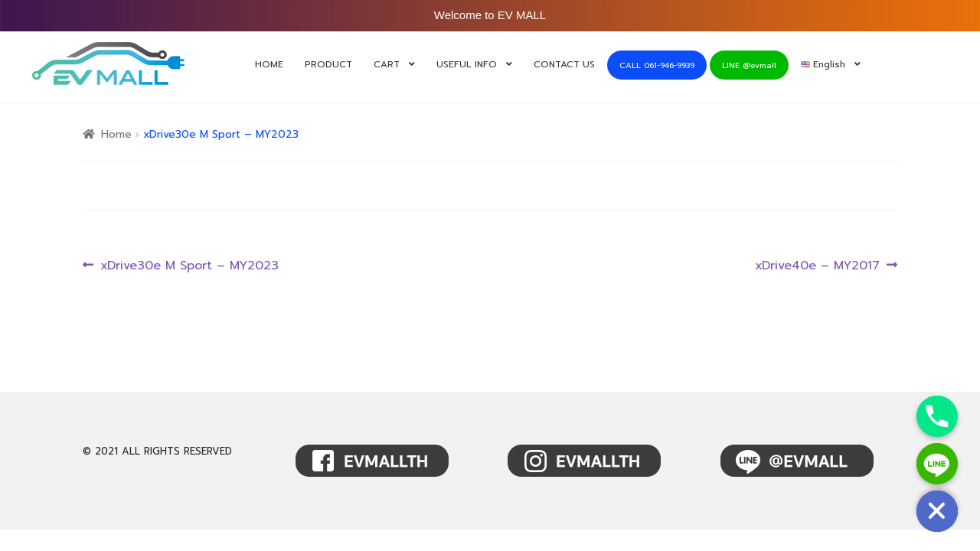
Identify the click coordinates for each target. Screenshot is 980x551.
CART (387, 64)
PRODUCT (328, 64)
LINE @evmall (749, 65)
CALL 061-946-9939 (657, 65)
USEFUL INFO (467, 64)
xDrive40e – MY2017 (817, 266)
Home (116, 134)
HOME (269, 64)
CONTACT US (564, 64)
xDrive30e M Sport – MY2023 (189, 266)
